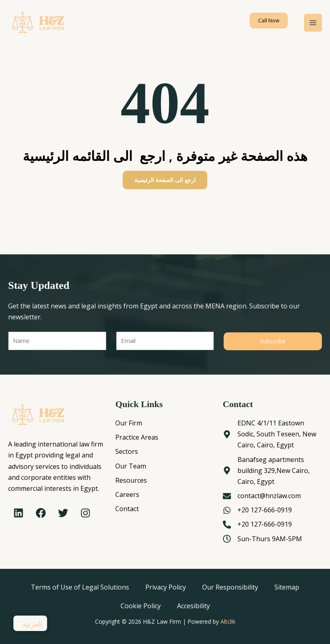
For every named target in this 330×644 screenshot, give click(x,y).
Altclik (228, 621)
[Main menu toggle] (313, 23)
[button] (269, 21)
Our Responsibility (230, 587)
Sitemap (287, 587)
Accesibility (193, 606)
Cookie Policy (141, 606)
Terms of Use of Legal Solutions (80, 587)
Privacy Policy (166, 587)
